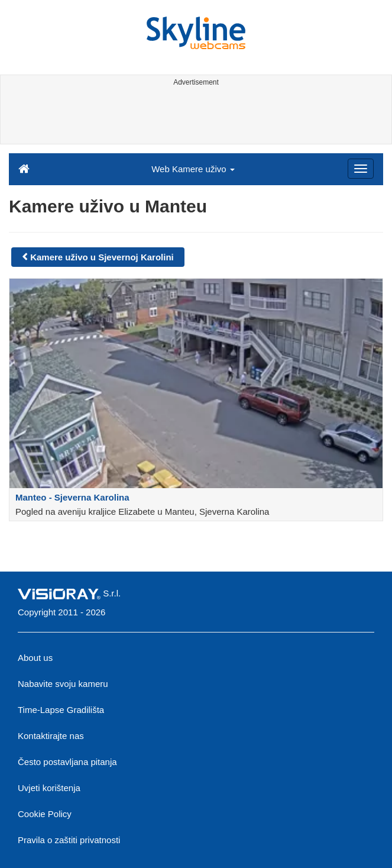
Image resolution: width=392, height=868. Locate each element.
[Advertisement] (194, 117)
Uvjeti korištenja (49, 788)
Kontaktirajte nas (51, 736)
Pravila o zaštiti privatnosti (69, 840)
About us (35, 658)
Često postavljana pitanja (67, 762)
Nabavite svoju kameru (63, 684)
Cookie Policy (45, 814)
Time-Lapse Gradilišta (61, 710)
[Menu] (361, 169)
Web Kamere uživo (193, 169)
